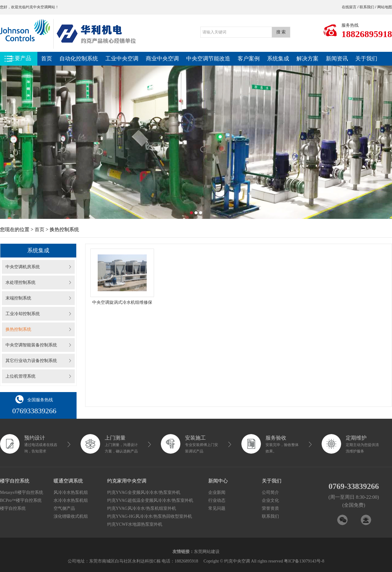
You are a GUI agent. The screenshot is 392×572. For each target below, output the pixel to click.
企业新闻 (217, 492)
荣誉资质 (270, 508)
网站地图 (385, 7)
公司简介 (270, 492)
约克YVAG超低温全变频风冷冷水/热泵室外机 (150, 500)
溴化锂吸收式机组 (71, 516)
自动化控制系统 (79, 59)
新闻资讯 (337, 59)
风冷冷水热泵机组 (71, 492)
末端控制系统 (18, 298)
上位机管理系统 (21, 376)
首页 (47, 59)
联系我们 (367, 7)
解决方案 (307, 59)
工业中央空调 (122, 59)
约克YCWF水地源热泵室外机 (135, 524)
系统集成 (278, 59)
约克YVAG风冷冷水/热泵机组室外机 (142, 508)
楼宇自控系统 (13, 508)
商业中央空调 (162, 59)
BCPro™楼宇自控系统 (21, 500)
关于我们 (366, 59)
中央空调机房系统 (23, 267)
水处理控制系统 (21, 282)
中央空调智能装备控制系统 (31, 345)
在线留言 (349, 7)
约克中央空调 (37, 7)
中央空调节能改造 (208, 59)
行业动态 (217, 500)
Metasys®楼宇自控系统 (22, 492)
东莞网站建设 (207, 552)
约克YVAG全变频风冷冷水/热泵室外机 (144, 492)
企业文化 (270, 500)
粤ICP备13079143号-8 (304, 561)
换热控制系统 (18, 329)
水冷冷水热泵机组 (71, 500)
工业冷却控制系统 (23, 314)
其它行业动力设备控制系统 (31, 361)
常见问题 (217, 508)
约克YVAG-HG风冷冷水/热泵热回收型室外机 (150, 516)
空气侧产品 (64, 508)
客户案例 (249, 59)
